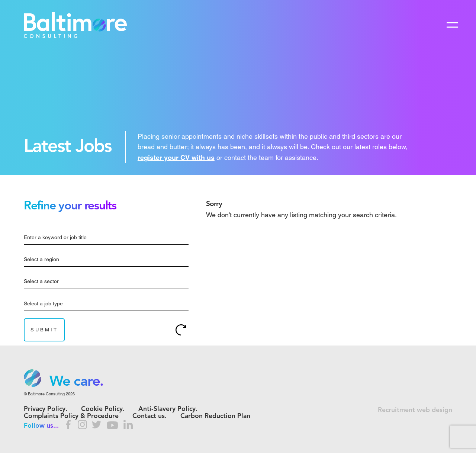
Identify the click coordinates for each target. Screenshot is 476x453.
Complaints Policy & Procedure (71, 416)
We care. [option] (76, 382)
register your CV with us (176, 158)
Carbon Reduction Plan (215, 416)
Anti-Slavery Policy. (168, 409)
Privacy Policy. (46, 409)
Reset (181, 330)
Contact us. (149, 416)
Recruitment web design (415, 410)
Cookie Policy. (103, 409)
